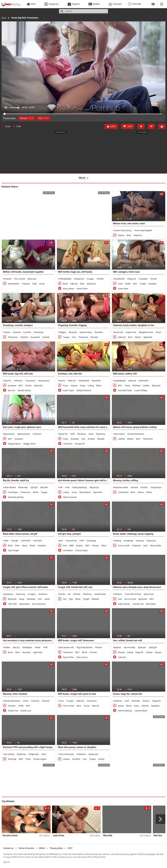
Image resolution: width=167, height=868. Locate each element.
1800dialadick (65, 279)
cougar (91, 279)
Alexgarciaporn (14, 444)
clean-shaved (10, 487)
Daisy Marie (24, 604)
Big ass (158, 652)
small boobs (101, 594)
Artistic (28, 386)
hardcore (82, 434)
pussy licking (86, 332)
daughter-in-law (146, 332)
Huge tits (139, 652)
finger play (34, 754)
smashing (39, 332)
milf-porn (19, 381)
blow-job (73, 332)
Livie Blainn (68, 551)
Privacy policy (56, 848)
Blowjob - (27, 118)
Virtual (86, 706)
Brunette (94, 337)
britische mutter (121, 487)
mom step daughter (144, 230)
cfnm (26, 701)
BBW (72, 546)
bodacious (80, 279)
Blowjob (101, 439)
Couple (143, 284)
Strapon (79, 546)
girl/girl (34, 487)
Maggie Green (29, 444)
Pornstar (93, 652)
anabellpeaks (120, 381)
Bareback (155, 706)
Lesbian (146, 386)
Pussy (66, 386)
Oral (65, 599)
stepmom (82, 754)
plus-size (32, 279)
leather (7, 647)
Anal (83, 439)
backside (97, 381)
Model (128, 284)
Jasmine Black (141, 711)
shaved (77, 594)
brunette (99, 332)
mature (135, 487)
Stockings (31, 599)
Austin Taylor (69, 391)
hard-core (21, 594)
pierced (133, 381)
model (154, 279)
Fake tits (74, 284)
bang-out (132, 279)
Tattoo (104, 546)
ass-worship (130, 647)
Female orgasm (40, 759)
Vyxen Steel (123, 289)
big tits (62, 381)
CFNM (21, 706)
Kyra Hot (12, 391)
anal (91, 434)
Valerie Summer (70, 497)
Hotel (120, 284)
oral (68, 487)
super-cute (131, 332)
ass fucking (9, 754)
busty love (119, 332)
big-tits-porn (44, 381)
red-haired (144, 381)
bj (70, 594)
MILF (82, 284)
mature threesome (136, 434)
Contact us (8, 848)
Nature (121, 706)
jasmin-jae (149, 594)
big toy (17, 647)
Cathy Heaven (124, 604)
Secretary (26, 652)
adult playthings (80, 487)
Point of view (69, 706)
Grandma (42, 546)
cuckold (28, 332)
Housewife (35, 337)
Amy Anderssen (39, 604)
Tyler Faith (12, 604)
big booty (101, 434)
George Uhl (80, 444)
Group (42, 284)
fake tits (72, 381)
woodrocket (119, 279)
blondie (44, 487)
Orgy (71, 599)
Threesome (13, 337)
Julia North (68, 444)
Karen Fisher (82, 289)
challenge (129, 541)
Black (10, 546)
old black (38, 541)
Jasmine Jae (138, 604)
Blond (65, 284)
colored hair (72, 541)
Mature (121, 235)
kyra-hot (8, 381)
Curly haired (123, 492)
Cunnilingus (13, 492)
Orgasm (74, 386)
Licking (91, 386)
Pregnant (26, 284)
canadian (144, 279)
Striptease (137, 546)
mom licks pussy (67, 754)
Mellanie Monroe (84, 391)
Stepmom (138, 235)
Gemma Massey (125, 711)
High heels (38, 652)
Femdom (12, 706)
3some (7, 332)
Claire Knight (13, 551)
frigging (63, 332)
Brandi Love (26, 711)
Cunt (74, 337)
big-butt (118, 647)
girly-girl (153, 647)
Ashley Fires (13, 711)
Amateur (91, 439)
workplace (28, 647)
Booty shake (156, 546)
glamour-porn (24, 434)
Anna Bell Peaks (125, 391)
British (36, 492)
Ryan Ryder (151, 604)
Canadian (152, 284)
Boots (10, 652)
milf (73, 434)
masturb (8, 279)
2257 (70, 848)
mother (101, 279)
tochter (145, 487)
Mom (129, 235)
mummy (140, 541)
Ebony (25, 546)
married (17, 332)
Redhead (136, 386)
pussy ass (94, 754)
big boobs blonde (85, 647)
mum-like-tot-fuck (133, 594)
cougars (32, 594)
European (12, 386)
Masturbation (14, 284)
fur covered (20, 279)
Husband (24, 337)
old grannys (156, 487)
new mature (119, 434)
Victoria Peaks (81, 551)
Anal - (43, 118)
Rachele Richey (24, 391)
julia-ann (142, 647)
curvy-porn (31, 381)
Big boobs (91, 284)
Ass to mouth (124, 546)
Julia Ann (122, 657)
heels (38, 647)
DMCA (42, 848)
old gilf (15, 541)
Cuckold (46, 337)
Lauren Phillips (141, 391)
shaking (118, 541)
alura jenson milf (66, 647)
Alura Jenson (69, 289)
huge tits (157, 701)
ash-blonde (84, 381)
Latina (47, 599)
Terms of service (26, 848)
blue (61, 541)
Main (4, 18)
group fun (63, 434)
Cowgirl (86, 599)
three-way (23, 487)
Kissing (95, 546)
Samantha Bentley (16, 497)
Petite (28, 759)
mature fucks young (123, 230)
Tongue (66, 337)
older (6, 541)
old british (26, 541)
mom (159, 332)
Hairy (35, 284)
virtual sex (92, 701)
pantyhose (9, 594)
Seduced (122, 337)
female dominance (12, 701)
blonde (62, 594)
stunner (46, 701)
